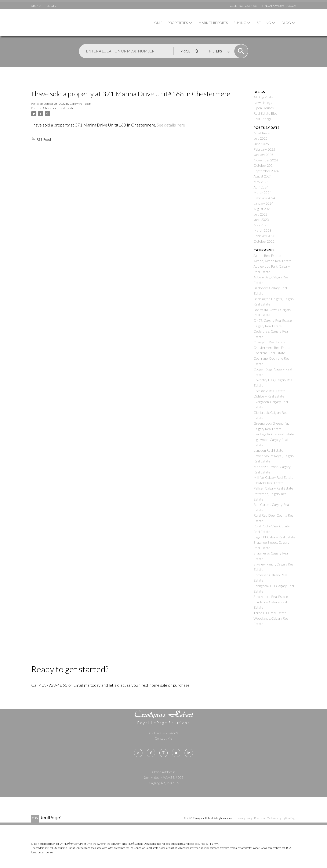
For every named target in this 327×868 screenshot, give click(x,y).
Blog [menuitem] (286, 23)
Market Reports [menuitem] (213, 23)
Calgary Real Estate (268, 326)
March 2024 (262, 192)
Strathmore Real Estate (271, 596)
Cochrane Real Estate (269, 353)
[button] (138, 753)
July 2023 (261, 214)
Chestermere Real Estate (58, 108)
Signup (37, 6)
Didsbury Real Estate (269, 396)
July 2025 (261, 138)
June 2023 (261, 219)
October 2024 (264, 165)
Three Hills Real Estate (270, 613)
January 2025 (263, 155)
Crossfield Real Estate (270, 391)
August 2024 (263, 176)
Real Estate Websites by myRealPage (275, 818)
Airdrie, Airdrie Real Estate (273, 261)
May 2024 (261, 182)
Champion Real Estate (270, 342)
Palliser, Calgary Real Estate (273, 488)
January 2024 (263, 203)
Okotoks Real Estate (269, 483)
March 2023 (262, 230)
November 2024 (266, 160)
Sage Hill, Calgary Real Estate (274, 537)
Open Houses (264, 108)
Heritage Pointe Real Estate (274, 434)
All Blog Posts (263, 97)
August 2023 (263, 209)
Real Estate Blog (265, 113)
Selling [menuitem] (264, 23)
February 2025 (264, 149)
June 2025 (261, 144)
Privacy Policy (245, 818)
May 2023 (261, 225)
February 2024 (264, 198)
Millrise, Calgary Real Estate (273, 477)
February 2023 (264, 236)
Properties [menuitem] (178, 23)
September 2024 (266, 171)
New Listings (263, 102)
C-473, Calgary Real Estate (273, 320)
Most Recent (263, 133)
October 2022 (264, 241)
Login (51, 6)
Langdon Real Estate (268, 450)
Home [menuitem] (157, 23)
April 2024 (261, 187)
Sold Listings (262, 119)
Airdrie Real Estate (267, 255)
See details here (171, 125)
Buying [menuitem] (240, 23)
